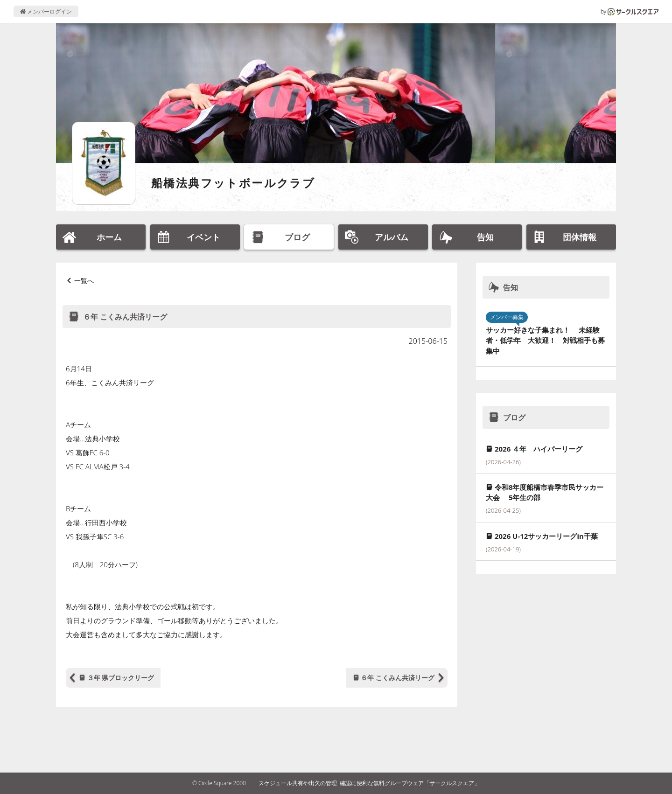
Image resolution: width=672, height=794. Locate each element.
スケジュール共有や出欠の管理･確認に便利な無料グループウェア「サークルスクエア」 (369, 783)
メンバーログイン (46, 11)
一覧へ (84, 281)
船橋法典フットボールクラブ (233, 183)
